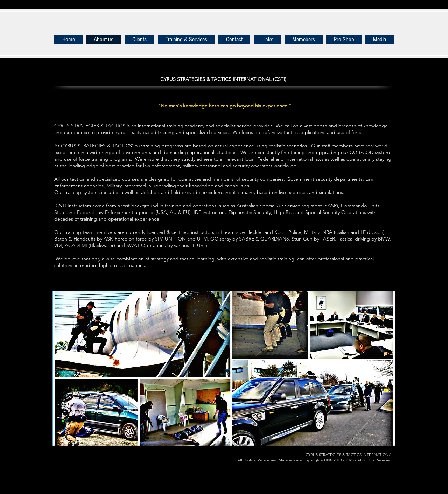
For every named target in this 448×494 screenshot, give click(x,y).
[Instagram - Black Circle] (149, 459)
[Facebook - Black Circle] (63, 459)
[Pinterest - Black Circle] (131, 459)
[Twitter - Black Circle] (80, 459)
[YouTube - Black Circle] (114, 459)
